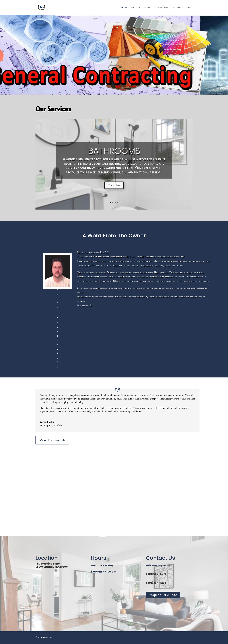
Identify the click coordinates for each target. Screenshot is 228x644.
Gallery (148, 8)
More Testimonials (52, 440)
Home (124, 8)
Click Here (114, 191)
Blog (190, 8)
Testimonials (162, 8)
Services (135, 8)
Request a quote (163, 595)
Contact (178, 8)
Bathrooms (114, 156)
